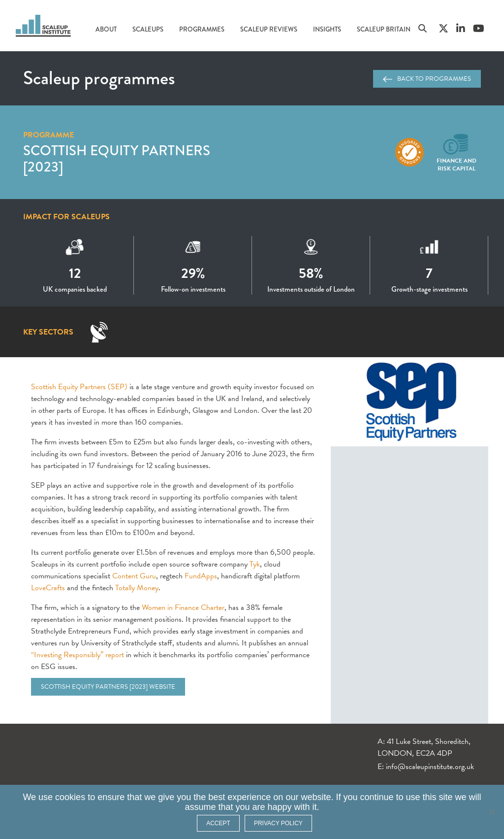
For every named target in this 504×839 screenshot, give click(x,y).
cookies (70, 797)
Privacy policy (278, 823)
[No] (492, 812)
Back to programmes (427, 79)
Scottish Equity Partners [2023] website (108, 687)
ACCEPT (218, 823)
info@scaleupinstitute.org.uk (430, 767)
